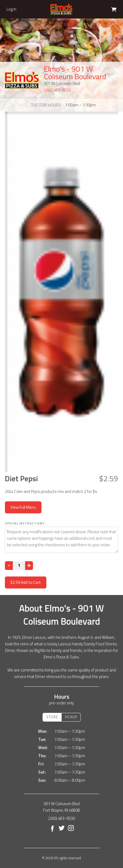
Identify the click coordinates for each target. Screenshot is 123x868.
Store (52, 717)
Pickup (71, 717)
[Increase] (29, 566)
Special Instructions (25, 523)
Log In (11, 9)
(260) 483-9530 (57, 90)
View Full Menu (23, 507)
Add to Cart (26, 582)
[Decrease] (9, 566)
